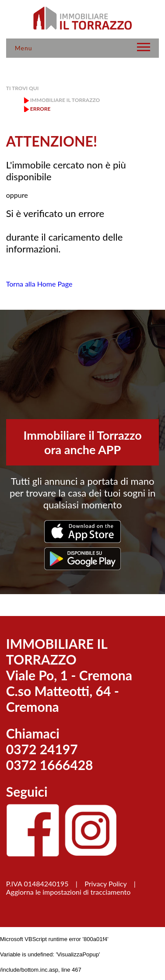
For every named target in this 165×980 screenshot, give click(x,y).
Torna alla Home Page (39, 284)
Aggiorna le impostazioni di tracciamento (68, 892)
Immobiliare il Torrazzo (65, 100)
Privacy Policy (105, 884)
